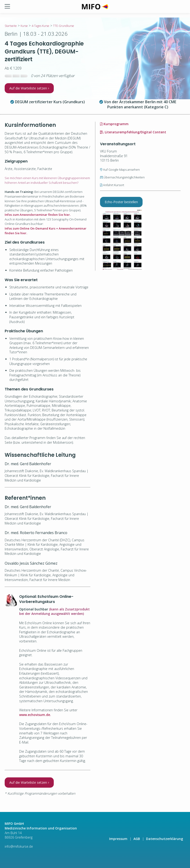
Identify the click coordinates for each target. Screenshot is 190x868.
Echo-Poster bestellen (121, 202)
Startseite (11, 26)
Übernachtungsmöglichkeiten (122, 177)
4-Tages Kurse (40, 26)
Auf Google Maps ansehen (120, 170)
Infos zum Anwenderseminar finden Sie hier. (38, 215)
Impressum (118, 839)
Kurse (24, 26)
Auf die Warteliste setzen (29, 88)
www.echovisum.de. (35, 715)
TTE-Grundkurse (64, 26)
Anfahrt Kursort (112, 185)
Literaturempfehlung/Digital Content (133, 132)
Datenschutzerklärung (165, 839)
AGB (137, 839)
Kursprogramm (114, 124)
